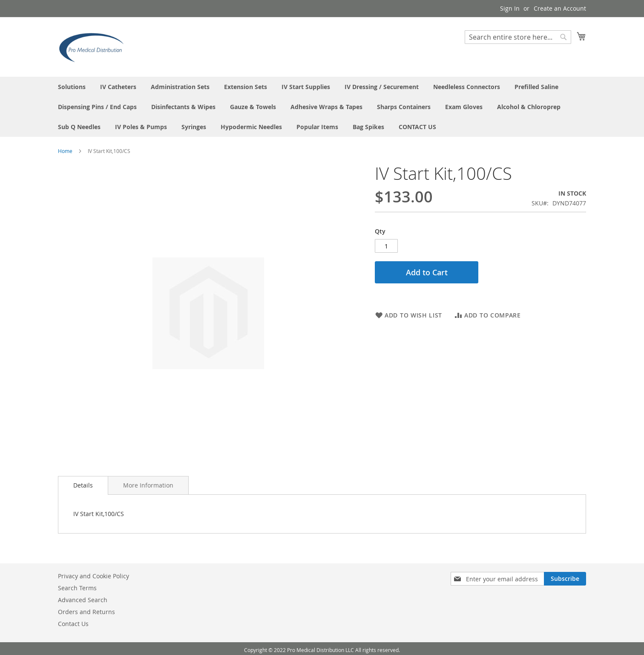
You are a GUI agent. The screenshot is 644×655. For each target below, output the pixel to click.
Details (83, 485)
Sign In (510, 8)
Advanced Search (83, 600)
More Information (148, 485)
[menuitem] (72, 87)
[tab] (83, 485)
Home (65, 151)
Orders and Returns (86, 612)
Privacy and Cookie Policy (93, 576)
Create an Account (560, 8)
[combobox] (518, 37)
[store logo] (94, 46)
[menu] (322, 107)
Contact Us (73, 624)
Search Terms (77, 588)
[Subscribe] (565, 579)
